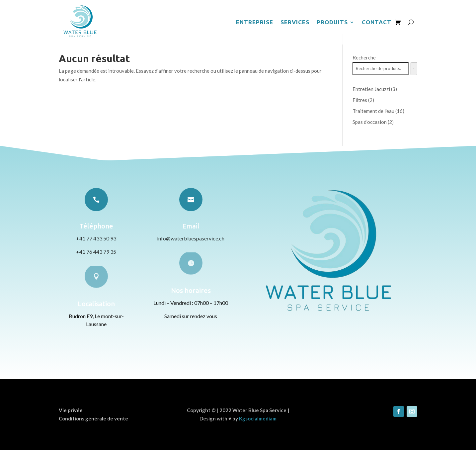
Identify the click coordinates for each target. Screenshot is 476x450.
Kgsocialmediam (258, 418)
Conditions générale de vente (93, 418)
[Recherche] (414, 69)
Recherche (364, 57)
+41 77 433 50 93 (96, 238)
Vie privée (71, 410)
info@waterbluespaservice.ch (191, 238)
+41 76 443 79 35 (96, 252)
